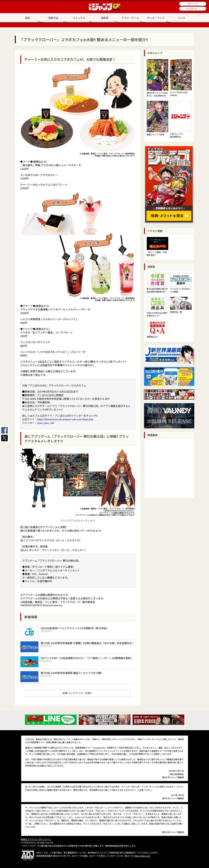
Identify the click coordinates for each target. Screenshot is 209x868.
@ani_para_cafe (46, 423)
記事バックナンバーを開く (78, 693)
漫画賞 (105, 18)
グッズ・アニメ (156, 18)
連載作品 (53, 18)
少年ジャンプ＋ (193, 4)
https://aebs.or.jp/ (143, 856)
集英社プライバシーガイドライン (36, 839)
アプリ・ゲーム (130, 18)
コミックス (79, 18)
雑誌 (28, 18)
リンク (181, 18)
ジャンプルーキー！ (193, 9)
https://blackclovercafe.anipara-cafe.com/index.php (65, 419)
